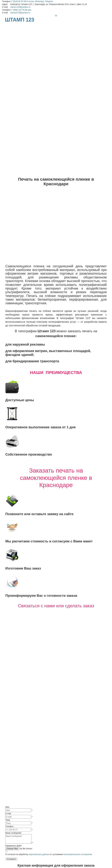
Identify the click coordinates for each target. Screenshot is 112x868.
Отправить (11, 730)
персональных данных (39, 725)
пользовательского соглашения (78, 725)
